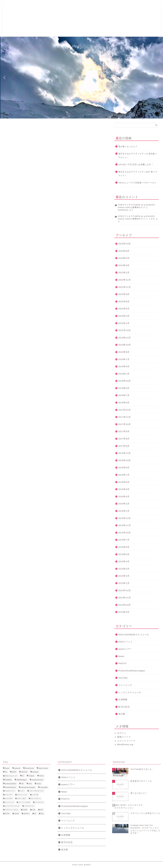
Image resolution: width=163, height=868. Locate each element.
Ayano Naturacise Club (117, 7)
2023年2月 (124, 272)
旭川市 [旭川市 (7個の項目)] (7, 814)
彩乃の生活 (124, 707)
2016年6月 (124, 482)
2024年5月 (124, 258)
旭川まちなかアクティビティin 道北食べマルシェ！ (138, 156)
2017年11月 (125, 417)
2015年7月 (124, 540)
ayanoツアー (125, 649)
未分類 (122, 714)
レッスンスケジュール (130, 692)
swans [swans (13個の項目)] (39, 784)
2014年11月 (125, 598)
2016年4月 (124, 496)
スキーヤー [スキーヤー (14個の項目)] (9, 795)
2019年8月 (124, 352)
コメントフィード (126, 741)
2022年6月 (124, 301)
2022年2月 (124, 316)
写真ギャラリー (96, 7)
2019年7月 (124, 359)
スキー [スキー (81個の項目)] (22, 791)
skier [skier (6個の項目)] (30, 784)
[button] (4, 78)
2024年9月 (124, 251)
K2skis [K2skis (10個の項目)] (41, 776)
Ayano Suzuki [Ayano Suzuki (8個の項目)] (43, 768)
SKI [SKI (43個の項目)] (22, 784)
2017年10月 (125, 424)
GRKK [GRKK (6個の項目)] (14, 772)
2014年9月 (124, 612)
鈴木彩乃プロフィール (76, 7)
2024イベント (126, 642)
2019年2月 (124, 374)
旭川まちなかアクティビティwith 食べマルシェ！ (138, 174)
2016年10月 (125, 460)
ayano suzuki (15, 19)
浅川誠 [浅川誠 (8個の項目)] (17, 814)
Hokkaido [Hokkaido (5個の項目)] (35, 772)
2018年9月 (124, 388)
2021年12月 (125, 330)
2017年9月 (124, 431)
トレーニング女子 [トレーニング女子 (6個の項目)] (24, 802)
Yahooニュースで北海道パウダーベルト (137, 183)
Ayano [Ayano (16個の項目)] (7, 768)
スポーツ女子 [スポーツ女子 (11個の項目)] (21, 799)
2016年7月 (124, 475)
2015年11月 (125, 525)
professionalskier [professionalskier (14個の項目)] (11, 784)
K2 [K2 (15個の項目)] (23, 776)
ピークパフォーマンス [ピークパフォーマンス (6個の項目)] (12, 806)
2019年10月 (125, 345)
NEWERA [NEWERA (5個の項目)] (8, 780)
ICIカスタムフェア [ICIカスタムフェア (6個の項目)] (11, 776)
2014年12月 (125, 590)
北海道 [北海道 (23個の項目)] (25, 810)
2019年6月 (124, 366)
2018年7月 (124, 395)
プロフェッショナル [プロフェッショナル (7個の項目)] (12, 810)
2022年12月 (125, 280)
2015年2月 (124, 576)
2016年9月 (124, 467)
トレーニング (125, 685)
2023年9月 (124, 265)
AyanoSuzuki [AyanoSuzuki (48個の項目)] (29, 768)
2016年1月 (124, 511)
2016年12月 (125, 453)
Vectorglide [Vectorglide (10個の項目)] (44, 787)
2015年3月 (124, 569)
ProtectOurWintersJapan (132, 671)
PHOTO (122, 663)
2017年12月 (125, 410)
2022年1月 (124, 323)
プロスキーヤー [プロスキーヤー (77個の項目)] (29, 806)
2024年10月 (125, 244)
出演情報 (123, 699)
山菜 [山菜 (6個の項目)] (34, 810)
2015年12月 (125, 518)
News (121, 656)
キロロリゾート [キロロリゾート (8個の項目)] (10, 791)
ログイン (122, 733)
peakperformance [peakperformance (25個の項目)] (38, 780)
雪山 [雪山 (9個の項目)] (42, 814)
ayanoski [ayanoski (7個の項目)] (17, 768)
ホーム (30, 7)
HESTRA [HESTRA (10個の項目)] (24, 772)
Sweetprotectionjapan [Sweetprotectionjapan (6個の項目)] (28, 787)
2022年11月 (125, 287)
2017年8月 (124, 439)
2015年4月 (124, 561)
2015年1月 (124, 583)
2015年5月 (124, 554)
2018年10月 (125, 381)
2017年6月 (124, 446)
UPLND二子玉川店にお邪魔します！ (136, 165)
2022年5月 (124, 309)
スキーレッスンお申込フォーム (50, 7)
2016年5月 (124, 489)
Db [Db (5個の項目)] (6, 772)
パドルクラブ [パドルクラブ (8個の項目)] (39, 802)
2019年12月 (125, 338)
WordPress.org (125, 744)
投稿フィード (124, 737)
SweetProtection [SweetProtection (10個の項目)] (11, 787)
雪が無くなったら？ (128, 147)
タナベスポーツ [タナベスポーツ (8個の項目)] (36, 799)
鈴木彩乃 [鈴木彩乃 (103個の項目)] (26, 814)
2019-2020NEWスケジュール (134, 635)
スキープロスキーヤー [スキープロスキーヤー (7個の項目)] (36, 791)
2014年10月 (125, 605)
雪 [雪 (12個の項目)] (35, 814)
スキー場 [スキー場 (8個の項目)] (35, 795)
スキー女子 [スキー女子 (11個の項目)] (9, 799)
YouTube (123, 678)
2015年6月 (124, 547)
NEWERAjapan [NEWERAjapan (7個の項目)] (22, 780)
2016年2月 (124, 504)
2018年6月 (124, 403)
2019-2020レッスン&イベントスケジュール (46, 12)
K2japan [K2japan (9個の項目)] (31, 776)
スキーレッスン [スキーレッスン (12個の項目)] (22, 795)
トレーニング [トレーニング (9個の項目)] (9, 802)
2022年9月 (124, 294)
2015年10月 (125, 533)
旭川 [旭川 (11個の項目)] (42, 810)
